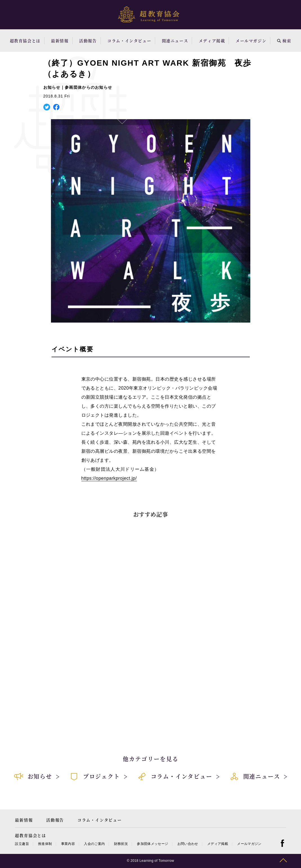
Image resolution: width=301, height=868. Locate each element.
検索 (284, 41)
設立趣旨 (22, 844)
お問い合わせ (188, 844)
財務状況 (121, 844)
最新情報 (60, 41)
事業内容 (68, 844)
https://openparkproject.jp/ (109, 478)
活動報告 (88, 41)
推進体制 (45, 844)
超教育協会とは (25, 41)
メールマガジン (251, 41)
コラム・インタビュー (129, 41)
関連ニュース (175, 41)
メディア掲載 (212, 41)
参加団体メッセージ (152, 844)
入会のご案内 (94, 844)
